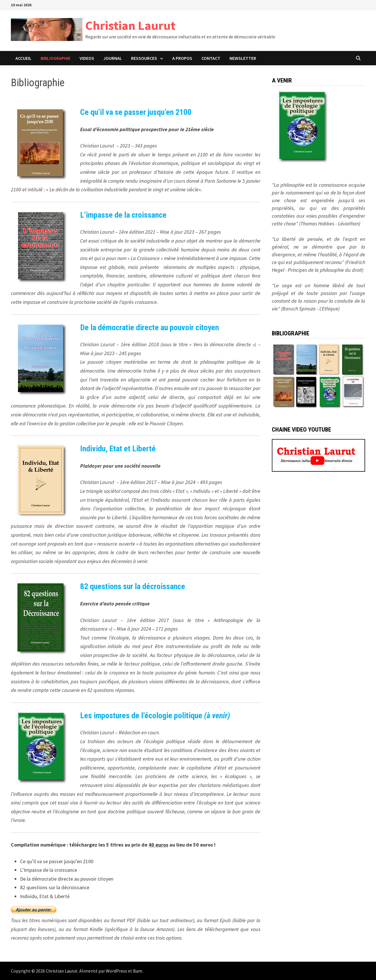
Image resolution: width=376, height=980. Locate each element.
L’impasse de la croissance (123, 215)
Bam (138, 971)
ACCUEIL (23, 58)
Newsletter (243, 58)
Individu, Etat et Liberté (118, 449)
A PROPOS (182, 58)
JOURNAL (113, 58)
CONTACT (211, 58)
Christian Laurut (130, 25)
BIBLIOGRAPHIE (56, 58)
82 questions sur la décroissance (133, 586)
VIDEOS (87, 58)
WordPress (116, 971)
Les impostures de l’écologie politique (155, 716)
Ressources (144, 58)
